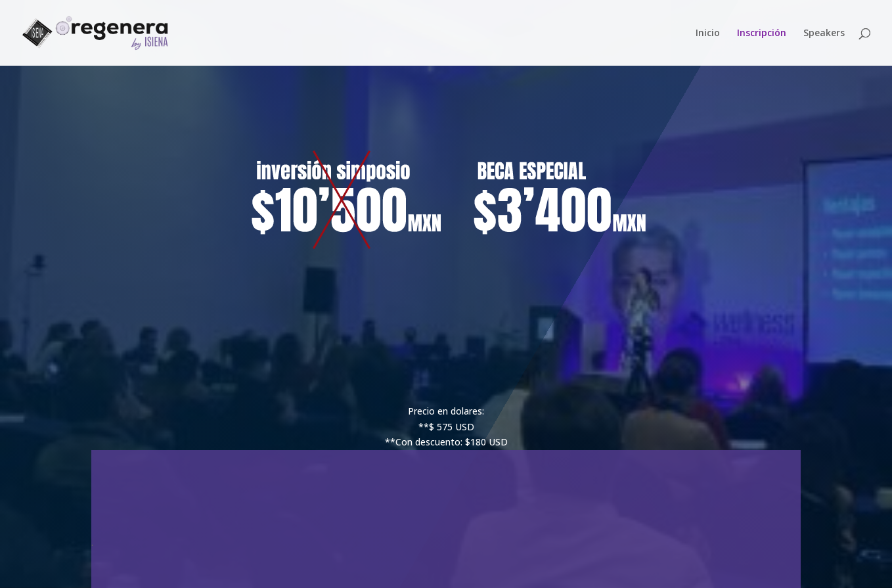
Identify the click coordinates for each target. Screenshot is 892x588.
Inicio (708, 34)
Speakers (824, 34)
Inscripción (762, 34)
